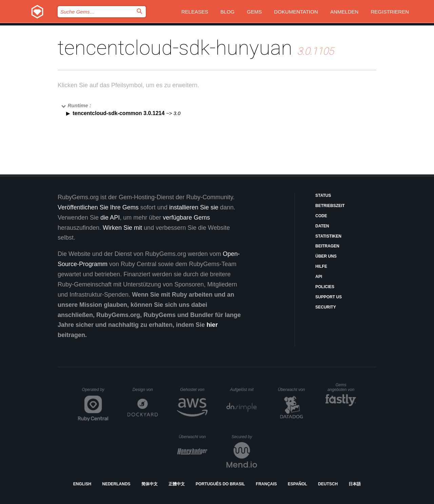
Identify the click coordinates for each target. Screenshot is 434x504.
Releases (195, 12)
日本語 (355, 484)
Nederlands (116, 484)
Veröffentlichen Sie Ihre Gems (98, 207)
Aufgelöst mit (243, 390)
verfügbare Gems (186, 218)
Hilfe (321, 266)
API (319, 277)
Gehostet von (194, 390)
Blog (228, 12)
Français (267, 484)
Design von (145, 390)
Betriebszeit (330, 206)
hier (212, 325)
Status (323, 195)
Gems (254, 12)
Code (321, 216)
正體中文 (177, 484)
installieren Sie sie (194, 207)
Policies (325, 287)
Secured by (244, 437)
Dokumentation (296, 12)
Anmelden (344, 12)
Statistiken (328, 236)
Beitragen (327, 246)
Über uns (326, 256)
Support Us (329, 297)
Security (326, 307)
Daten (322, 226)
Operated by (95, 392)
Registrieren (390, 12)
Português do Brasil (220, 484)
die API (110, 218)
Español (298, 484)
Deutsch (328, 484)
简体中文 (150, 484)
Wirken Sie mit (122, 228)
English (82, 484)
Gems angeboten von (342, 387)
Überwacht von (292, 390)
